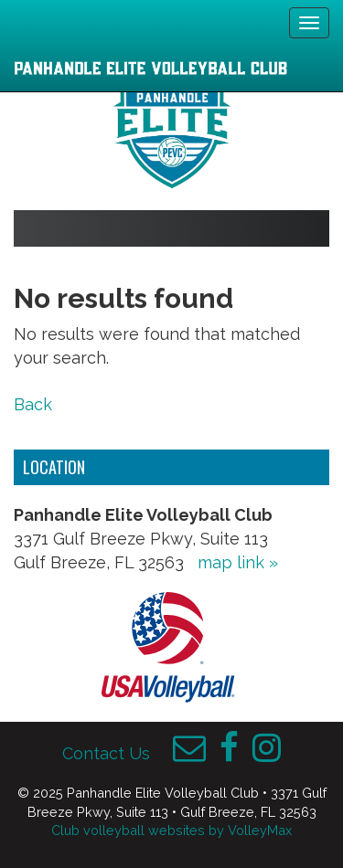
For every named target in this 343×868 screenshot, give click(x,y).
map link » (238, 562)
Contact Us (106, 753)
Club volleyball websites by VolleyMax (171, 830)
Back (33, 404)
